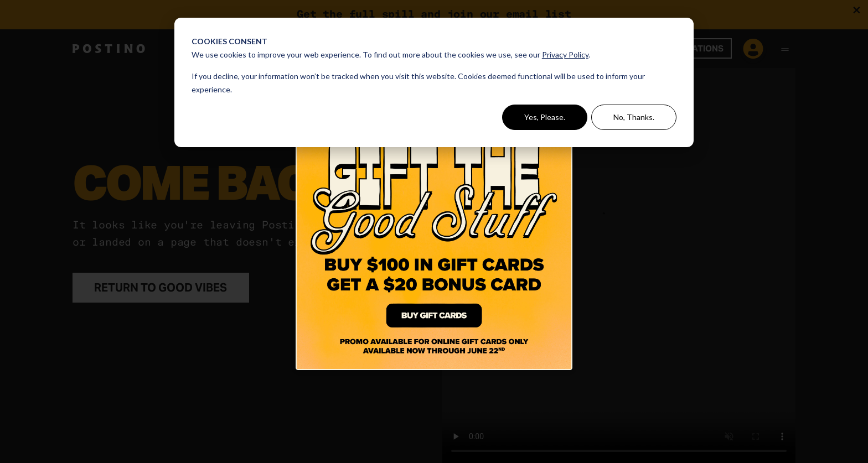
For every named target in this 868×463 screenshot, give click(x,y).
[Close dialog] (565, 83)
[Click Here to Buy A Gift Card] (434, 232)
